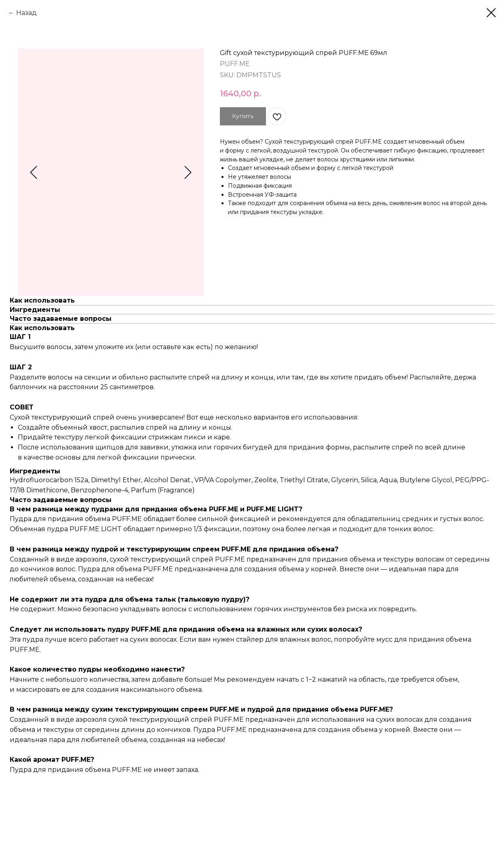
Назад (26, 13)
